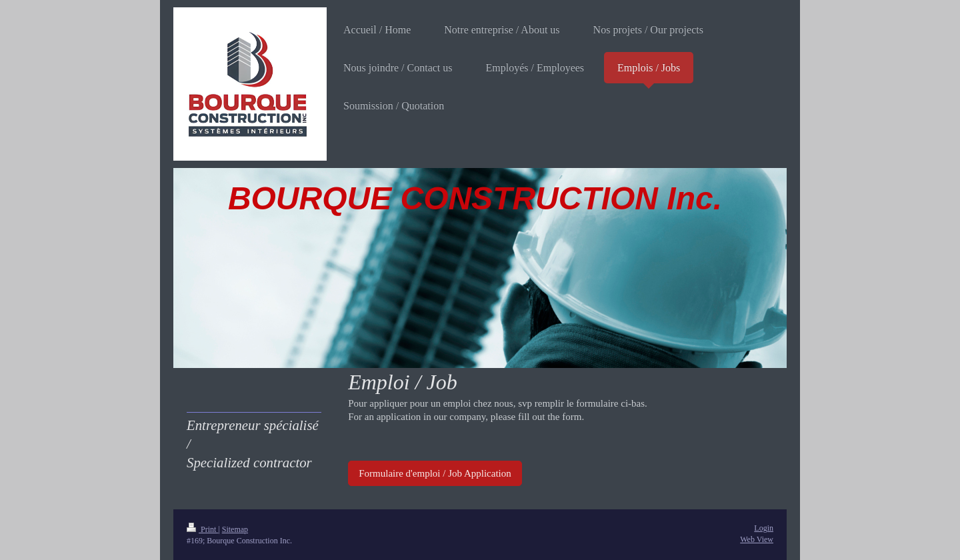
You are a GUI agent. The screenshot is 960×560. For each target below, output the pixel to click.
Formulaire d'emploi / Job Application (435, 473)
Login (764, 528)
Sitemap (235, 529)
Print (202, 529)
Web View (757, 539)
